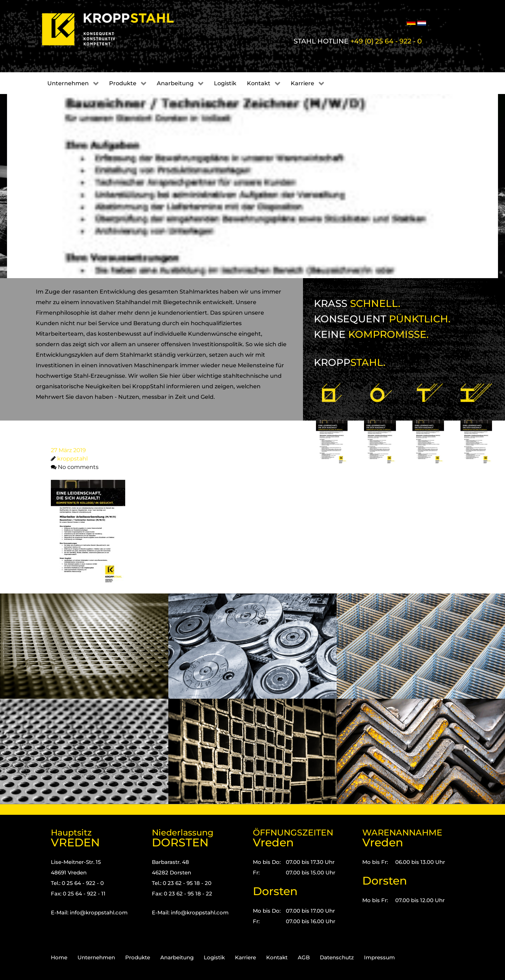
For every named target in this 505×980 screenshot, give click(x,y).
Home (59, 957)
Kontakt (277, 957)
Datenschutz (337, 957)
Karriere (245, 957)
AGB (304, 957)
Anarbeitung (177, 957)
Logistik (214, 957)
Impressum (379, 957)
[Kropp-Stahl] (117, 29)
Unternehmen (96, 957)
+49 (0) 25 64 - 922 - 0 (386, 41)
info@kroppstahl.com (99, 912)
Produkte (138, 957)
